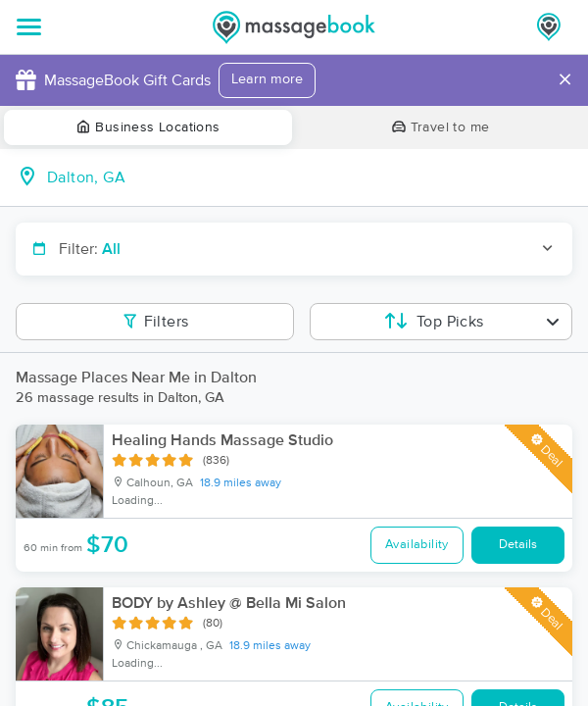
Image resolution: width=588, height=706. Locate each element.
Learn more (267, 79)
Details (518, 545)
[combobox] (310, 177)
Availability (417, 545)
